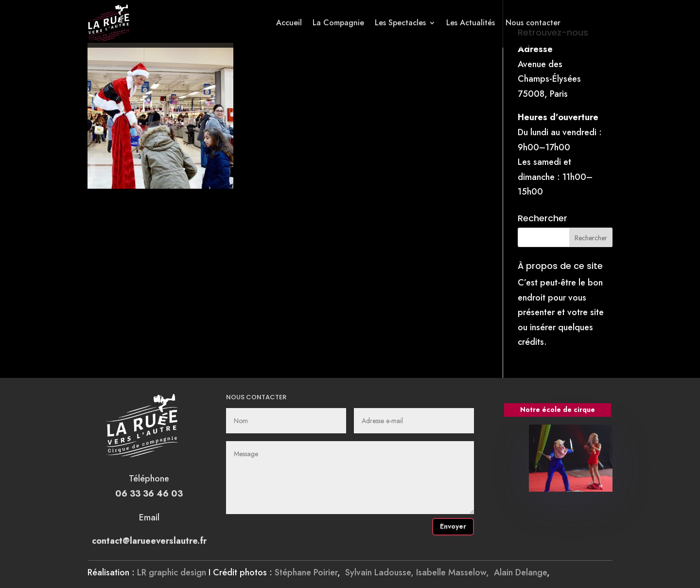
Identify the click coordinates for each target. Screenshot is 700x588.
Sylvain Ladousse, (381, 572)
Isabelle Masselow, (455, 572)
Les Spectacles (400, 23)
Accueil (289, 23)
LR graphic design (172, 572)
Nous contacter (533, 23)
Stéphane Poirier (306, 572)
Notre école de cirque (558, 410)
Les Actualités (471, 23)
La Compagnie (338, 23)
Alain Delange (520, 572)
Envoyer (453, 526)
